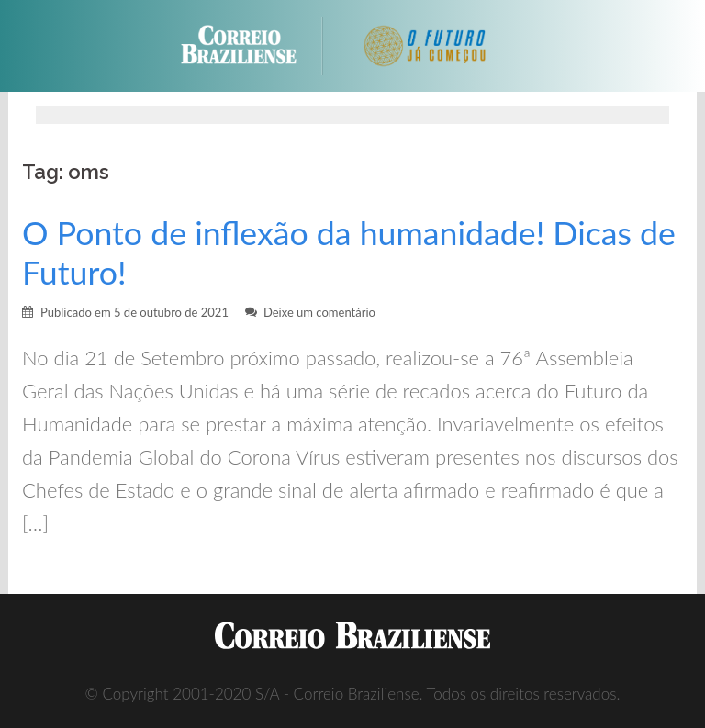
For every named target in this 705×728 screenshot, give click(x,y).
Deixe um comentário (319, 312)
